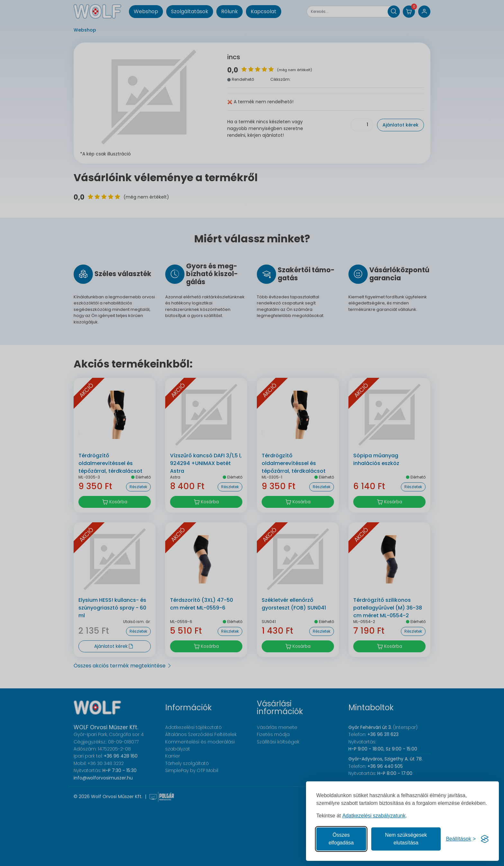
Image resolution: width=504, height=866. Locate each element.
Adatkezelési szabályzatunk (374, 816)
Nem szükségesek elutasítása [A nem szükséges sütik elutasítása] (406, 839)
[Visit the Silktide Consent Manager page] (485, 839)
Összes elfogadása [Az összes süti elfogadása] (341, 839)
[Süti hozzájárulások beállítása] (461, 839)
